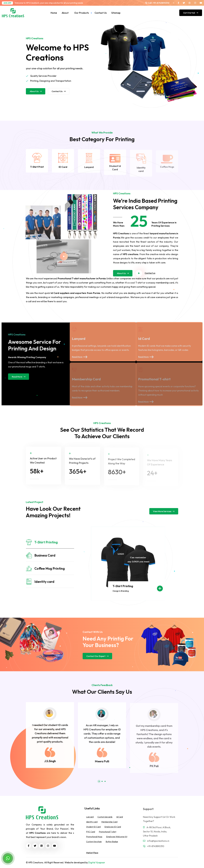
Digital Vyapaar (97, 862)
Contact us (101, 13)
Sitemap (116, 13)
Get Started (191, 13)
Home (54, 13)
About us (36, 91)
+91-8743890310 (161, 3)
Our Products (82, 13)
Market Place (92, 853)
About (65, 13)
